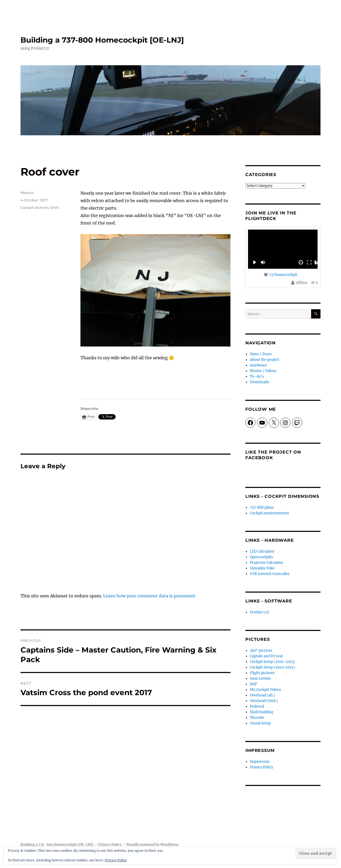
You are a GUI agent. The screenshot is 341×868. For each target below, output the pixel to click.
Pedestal (257, 706)
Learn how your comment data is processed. (149, 596)
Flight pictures (262, 673)
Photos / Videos (263, 371)
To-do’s (257, 376)
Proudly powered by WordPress (153, 845)
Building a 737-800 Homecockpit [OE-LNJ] (102, 40)
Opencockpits (261, 557)
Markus (27, 193)
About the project (265, 360)
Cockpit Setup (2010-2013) (272, 662)
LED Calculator (262, 551)
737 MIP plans (262, 508)
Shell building (262, 712)
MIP (253, 684)
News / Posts (261, 354)
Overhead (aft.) (263, 695)
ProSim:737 (260, 612)
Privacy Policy (261, 767)
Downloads (259, 382)
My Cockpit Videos (265, 690)
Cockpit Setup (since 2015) (272, 667)
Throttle (257, 718)
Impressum (260, 762)
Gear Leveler (260, 678)
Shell (55, 207)
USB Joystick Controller (270, 574)
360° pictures (261, 651)
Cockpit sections (35, 207)
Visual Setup (260, 723)
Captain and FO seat (266, 656)
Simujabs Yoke (262, 568)
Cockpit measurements (269, 513)
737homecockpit (283, 275)
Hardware (258, 365)
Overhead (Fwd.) (264, 701)
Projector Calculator (267, 563)
